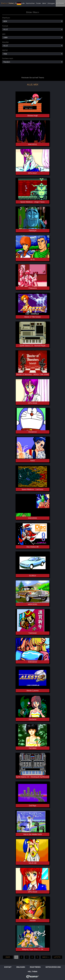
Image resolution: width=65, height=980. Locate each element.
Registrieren (35, 967)
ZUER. (8, 957)
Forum (12, 3)
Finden (39, 3)
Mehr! (44, 3)
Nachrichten (30, 3)
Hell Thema (33, 972)
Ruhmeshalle (20, 3)
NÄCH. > (46, 957)
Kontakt (8, 967)
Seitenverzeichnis (53, 967)
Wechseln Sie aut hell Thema (33, 78)
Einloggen (51, 3)
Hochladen (60, 3)
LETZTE (57, 957)
